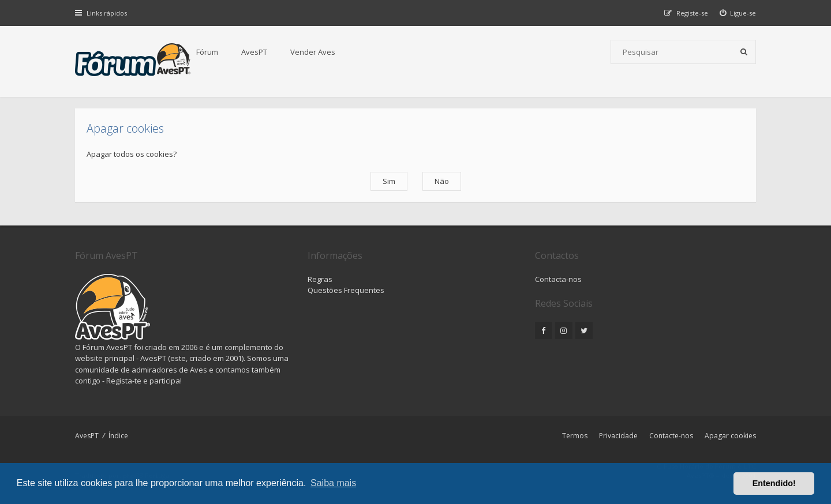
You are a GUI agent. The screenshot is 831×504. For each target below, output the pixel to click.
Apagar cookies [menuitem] (730, 436)
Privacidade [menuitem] (618, 436)
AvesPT (254, 52)
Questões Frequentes (346, 290)
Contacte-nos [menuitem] (671, 436)
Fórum (207, 52)
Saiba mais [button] (333, 483)
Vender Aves (313, 52)
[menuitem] (738, 13)
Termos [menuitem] (575, 436)
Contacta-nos (558, 279)
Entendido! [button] (774, 483)
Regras (320, 279)
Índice (118, 436)
